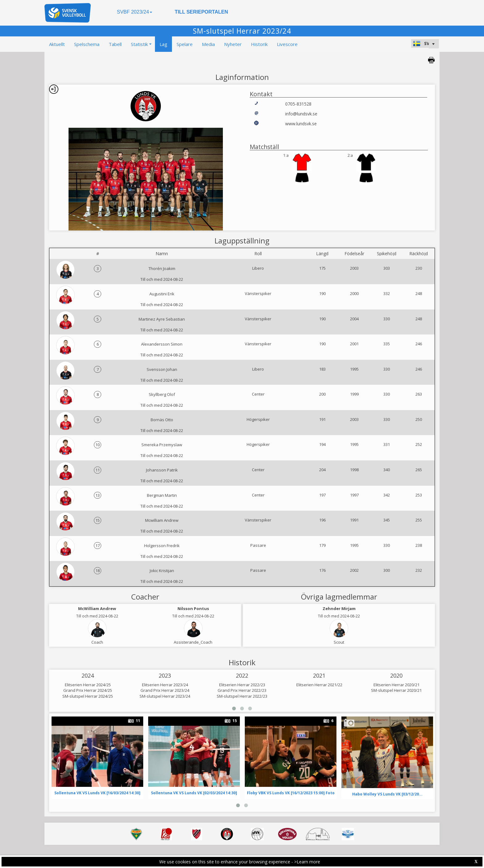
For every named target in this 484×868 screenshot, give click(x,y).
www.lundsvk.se (301, 124)
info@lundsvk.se (301, 114)
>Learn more (307, 862)
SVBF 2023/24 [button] (134, 12)
